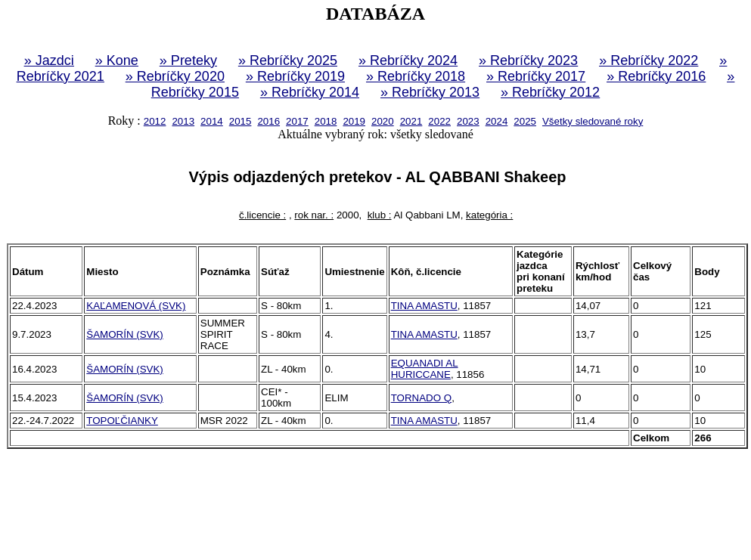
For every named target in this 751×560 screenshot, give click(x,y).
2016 (268, 121)
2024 (497, 121)
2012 (155, 121)
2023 (468, 121)
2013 (183, 121)
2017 (297, 121)
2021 (411, 121)
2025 (525, 121)
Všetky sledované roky (593, 121)
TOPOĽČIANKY (122, 421)
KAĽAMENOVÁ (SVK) (136, 306)
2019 (354, 121)
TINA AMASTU (424, 306)
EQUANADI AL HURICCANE (425, 369)
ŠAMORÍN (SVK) (124, 334)
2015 (241, 121)
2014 (212, 121)
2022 (439, 121)
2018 (326, 121)
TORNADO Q (421, 398)
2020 (383, 121)
